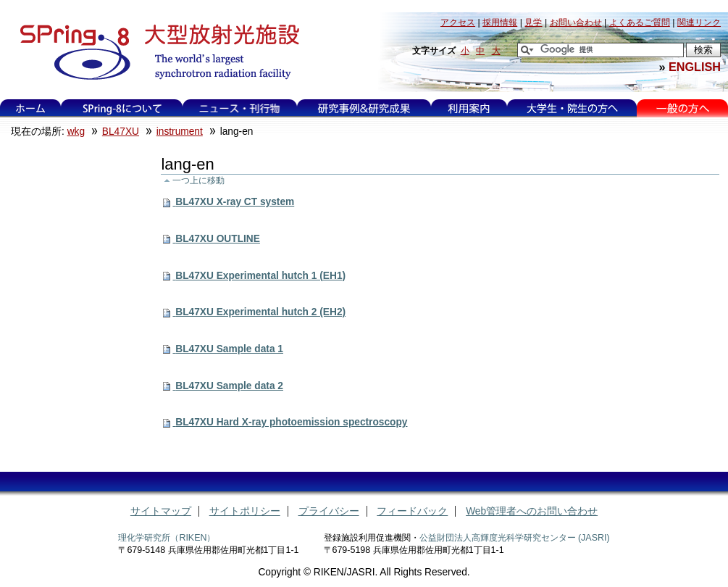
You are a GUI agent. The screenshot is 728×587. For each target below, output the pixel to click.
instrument (180, 132)
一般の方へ (683, 108)
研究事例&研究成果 (364, 108)
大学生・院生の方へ (572, 108)
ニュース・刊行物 (240, 108)
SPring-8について (122, 108)
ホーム (30, 108)
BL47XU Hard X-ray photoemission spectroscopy (291, 422)
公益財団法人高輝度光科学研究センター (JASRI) (515, 538)
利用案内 (469, 108)
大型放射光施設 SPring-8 (155, 52)
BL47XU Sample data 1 (229, 349)
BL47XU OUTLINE (218, 239)
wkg (76, 132)
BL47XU (121, 132)
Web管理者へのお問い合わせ (532, 511)
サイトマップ (161, 511)
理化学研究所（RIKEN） (167, 538)
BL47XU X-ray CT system (235, 202)
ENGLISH (695, 67)
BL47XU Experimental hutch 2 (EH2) (260, 312)
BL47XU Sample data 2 (229, 386)
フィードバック (412, 511)
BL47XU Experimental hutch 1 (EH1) (260, 276)
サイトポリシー (245, 511)
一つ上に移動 (198, 180)
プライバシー (329, 511)
